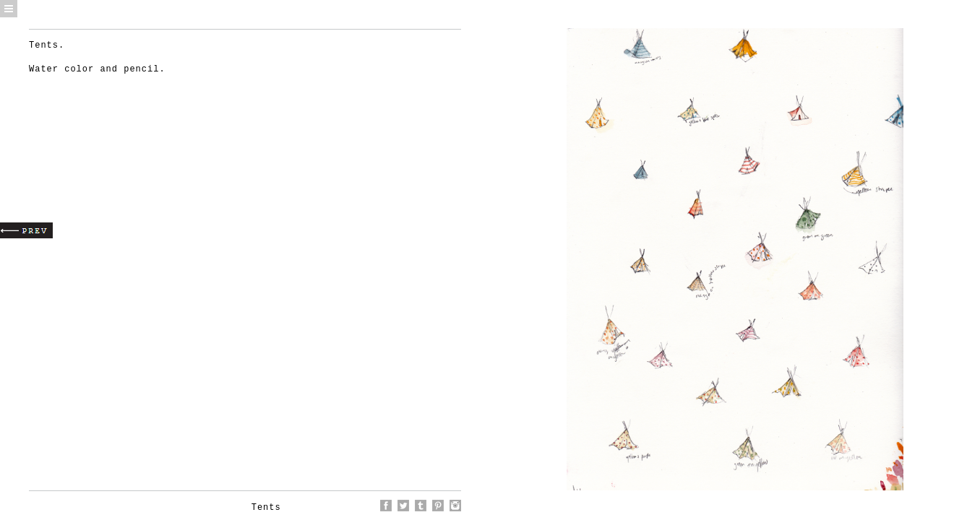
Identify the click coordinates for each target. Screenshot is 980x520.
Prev (26, 230)
